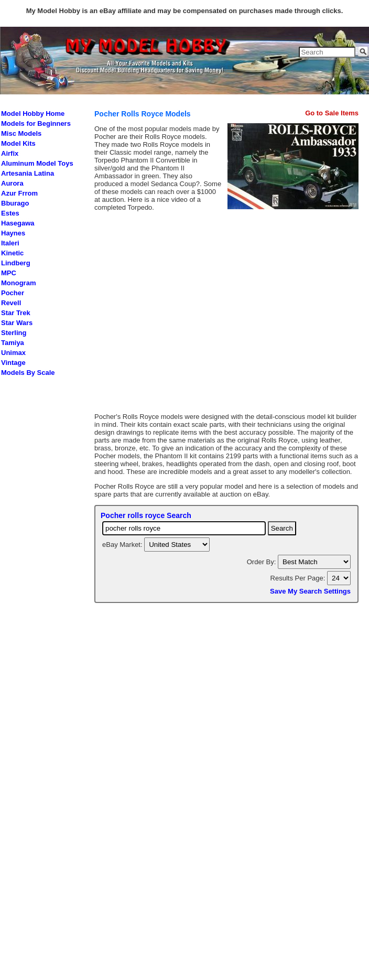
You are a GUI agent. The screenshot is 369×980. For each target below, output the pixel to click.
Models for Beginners (36, 123)
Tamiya (13, 343)
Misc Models (21, 133)
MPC (9, 273)
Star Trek (16, 313)
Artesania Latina (28, 173)
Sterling (14, 333)
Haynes (13, 233)
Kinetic (12, 253)
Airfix (10, 153)
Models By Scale (28, 373)
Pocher (13, 293)
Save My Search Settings (310, 591)
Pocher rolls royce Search (146, 515)
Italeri (10, 243)
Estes (10, 213)
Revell (11, 303)
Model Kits (18, 143)
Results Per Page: (299, 578)
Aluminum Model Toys (37, 163)
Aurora (12, 183)
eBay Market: (123, 545)
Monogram (18, 283)
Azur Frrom (19, 193)
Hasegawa (18, 223)
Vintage (13, 363)
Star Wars (17, 323)
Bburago (15, 203)
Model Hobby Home (33, 114)
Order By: (262, 562)
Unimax (13, 353)
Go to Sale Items (332, 113)
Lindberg (16, 263)
